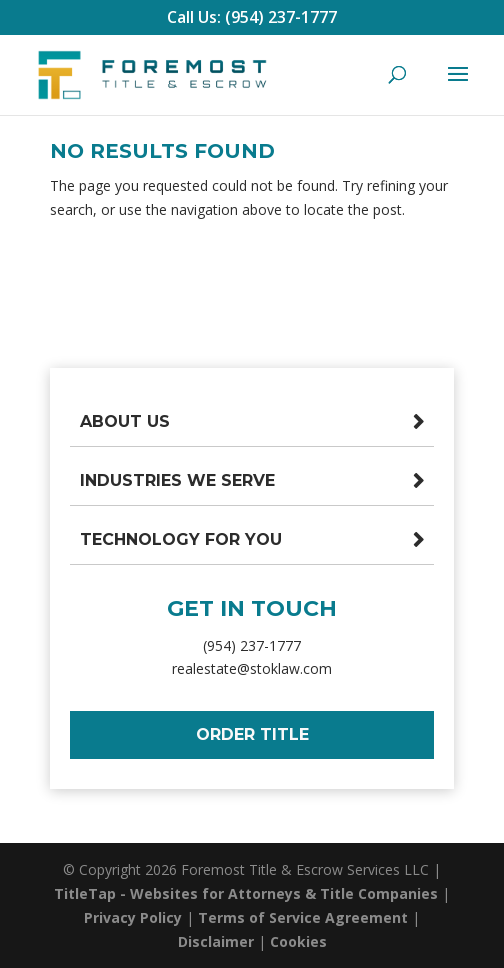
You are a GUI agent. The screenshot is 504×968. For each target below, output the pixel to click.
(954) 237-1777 (252, 645)
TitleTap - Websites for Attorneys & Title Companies (246, 893)
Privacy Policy (133, 917)
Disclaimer (216, 941)
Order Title (252, 734)
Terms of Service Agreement (303, 917)
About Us (125, 421)
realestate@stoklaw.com (252, 668)
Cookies (298, 941)
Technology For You (181, 539)
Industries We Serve (177, 480)
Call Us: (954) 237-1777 (252, 17)
